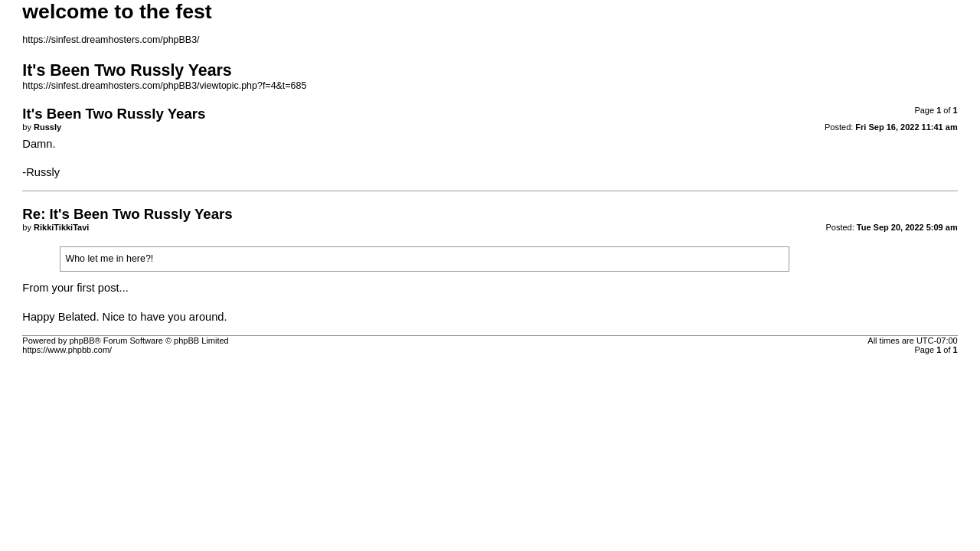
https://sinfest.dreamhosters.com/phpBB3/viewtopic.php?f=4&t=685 (164, 86)
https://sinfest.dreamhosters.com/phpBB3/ (111, 40)
